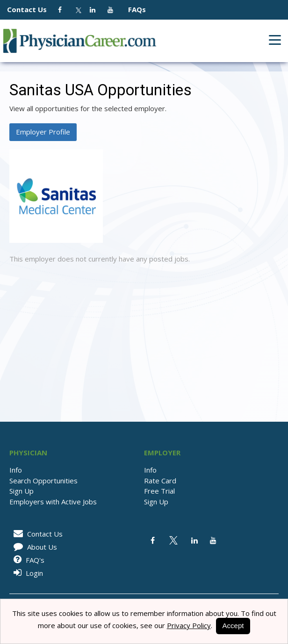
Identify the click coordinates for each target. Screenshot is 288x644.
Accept (233, 626)
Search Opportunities (43, 481)
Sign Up (22, 491)
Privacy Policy (189, 625)
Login (27, 573)
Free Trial (159, 491)
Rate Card (160, 481)
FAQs (133, 9)
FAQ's (27, 560)
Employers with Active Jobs (53, 502)
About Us (34, 547)
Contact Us (32, 9)
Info (16, 470)
